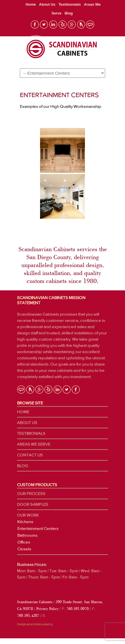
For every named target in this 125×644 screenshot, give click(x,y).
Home (31, 4)
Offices (24, 542)
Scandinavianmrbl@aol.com (69, 615)
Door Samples (33, 504)
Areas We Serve (34, 444)
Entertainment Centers (38, 528)
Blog (69, 13)
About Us (47, 4)
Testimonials (70, 4)
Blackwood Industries (68, 624)
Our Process (31, 494)
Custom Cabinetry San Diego (60, 49)
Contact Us (30, 455)
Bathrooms (27, 535)
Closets (24, 549)
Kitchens (25, 522)
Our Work (28, 515)
